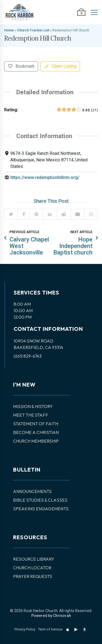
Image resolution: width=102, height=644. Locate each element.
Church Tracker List (33, 30)
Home (9, 30)
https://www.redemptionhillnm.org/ (45, 177)
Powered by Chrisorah (51, 616)
